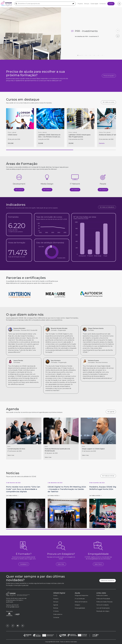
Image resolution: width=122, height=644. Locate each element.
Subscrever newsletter (108, 580)
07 (103, 55)
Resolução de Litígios (103, 611)
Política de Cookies (102, 596)
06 (99, 55)
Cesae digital (94, 4)
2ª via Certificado (80, 599)
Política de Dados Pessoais (104, 602)
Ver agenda (111, 412)
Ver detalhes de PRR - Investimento (86, 36)
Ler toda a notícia (12, 496)
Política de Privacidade (103, 599)
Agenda (56, 605)
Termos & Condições (103, 605)
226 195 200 (15, 605)
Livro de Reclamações (103, 608)
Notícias (56, 608)
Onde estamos (58, 614)
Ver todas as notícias (108, 476)
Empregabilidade (80, 608)
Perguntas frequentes (81, 596)
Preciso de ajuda (109, 76)
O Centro (56, 611)
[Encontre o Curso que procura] (45, 4)
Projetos (80, 4)
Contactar (56, 617)
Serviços (87, 4)
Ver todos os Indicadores (107, 207)
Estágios (77, 605)
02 (83, 55)
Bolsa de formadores (81, 602)
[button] (118, 36)
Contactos (103, 4)
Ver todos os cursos (108, 102)
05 (95, 55)
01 (79, 55)
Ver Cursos (19, 190)
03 (87, 55)
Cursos (111, 4)
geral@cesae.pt (14, 607)
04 (91, 55)
